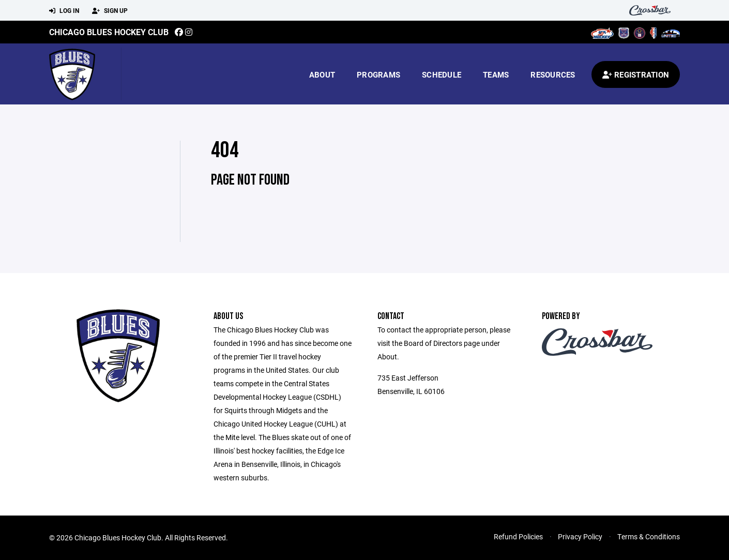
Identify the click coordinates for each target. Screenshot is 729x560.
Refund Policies (518, 536)
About (322, 74)
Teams (496, 74)
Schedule (442, 74)
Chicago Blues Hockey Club (109, 32)
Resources (553, 74)
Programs (378, 74)
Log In (64, 11)
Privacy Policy (580, 536)
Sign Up (110, 11)
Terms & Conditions (649, 536)
